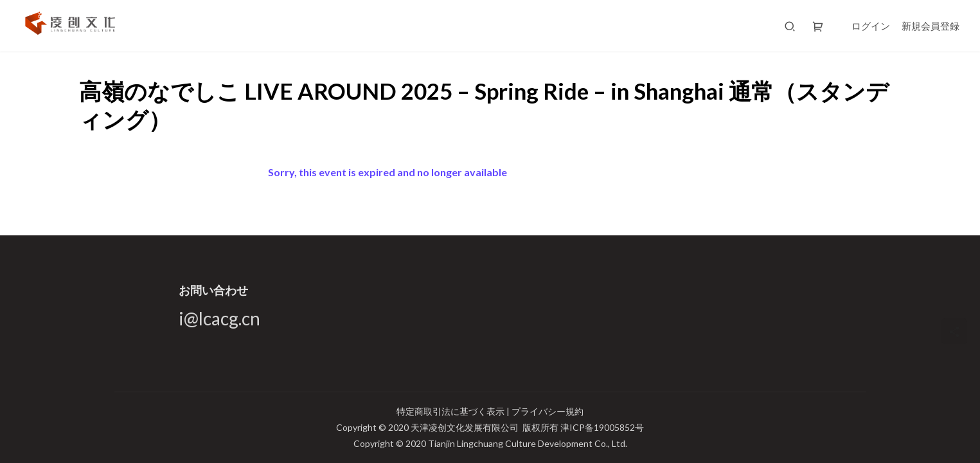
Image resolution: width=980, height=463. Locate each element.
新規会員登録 (931, 26)
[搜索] (790, 26)
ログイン (871, 26)
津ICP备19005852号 (602, 427)
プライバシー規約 (548, 411)
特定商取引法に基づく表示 (451, 411)
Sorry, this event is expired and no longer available (388, 172)
